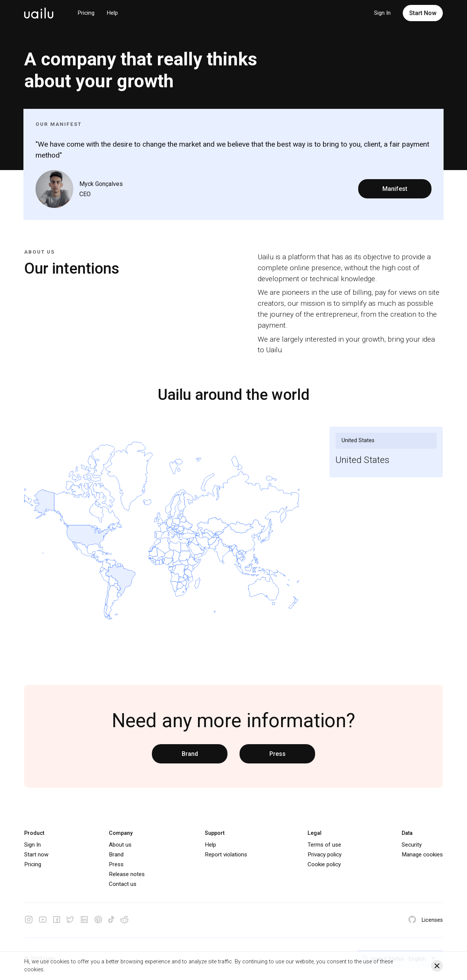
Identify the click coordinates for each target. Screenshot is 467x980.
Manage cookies (422, 855)
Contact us (123, 884)
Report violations (226, 855)
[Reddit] (124, 920)
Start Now (423, 13)
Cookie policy (324, 864)
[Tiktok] (111, 921)
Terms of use (324, 845)
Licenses (432, 920)
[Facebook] (57, 920)
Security (412, 845)
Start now (36, 855)
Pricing (86, 13)
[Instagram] (29, 920)
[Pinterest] (98, 920)
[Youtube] (43, 920)
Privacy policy (325, 855)
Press (278, 754)
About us (120, 845)
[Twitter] (70, 920)
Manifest (395, 189)
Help (112, 13)
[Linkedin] (84, 920)
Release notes (127, 874)
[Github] (412, 920)
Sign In (382, 13)
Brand (190, 754)
